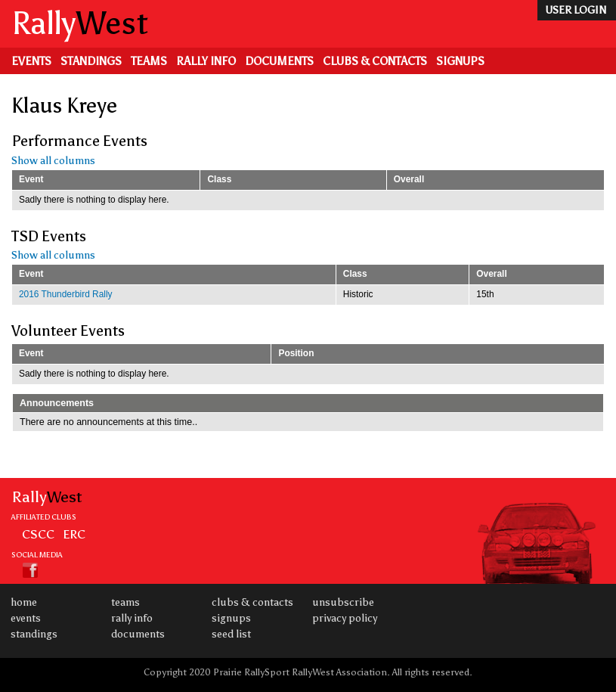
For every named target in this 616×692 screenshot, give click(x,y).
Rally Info (206, 61)
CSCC (38, 534)
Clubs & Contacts (375, 61)
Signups (460, 61)
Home (24, 602)
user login (576, 10)
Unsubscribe (343, 602)
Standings (91, 61)
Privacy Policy (345, 618)
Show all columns (53, 161)
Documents (279, 61)
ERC (74, 534)
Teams (149, 61)
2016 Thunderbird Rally (66, 294)
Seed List (231, 634)
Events (31, 61)
